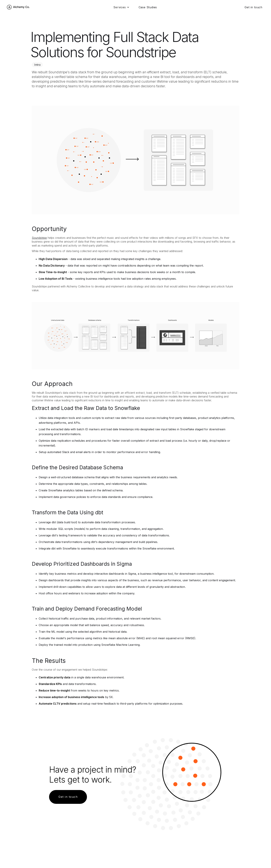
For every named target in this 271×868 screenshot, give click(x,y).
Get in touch (253, 7)
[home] (18, 7)
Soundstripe (39, 238)
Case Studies (148, 7)
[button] (121, 7)
